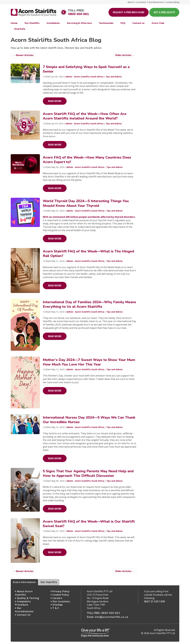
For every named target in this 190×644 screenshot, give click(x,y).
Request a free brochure (129, 12)
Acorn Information (24, 582)
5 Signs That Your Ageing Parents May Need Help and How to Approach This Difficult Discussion (88, 473)
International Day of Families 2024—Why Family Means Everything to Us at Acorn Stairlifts (89, 304)
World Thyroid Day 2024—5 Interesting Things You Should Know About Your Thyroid (86, 203)
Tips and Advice (114, 77)
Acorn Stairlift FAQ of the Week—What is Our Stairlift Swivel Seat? (89, 524)
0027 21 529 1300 (155, 601)
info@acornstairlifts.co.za (111, 617)
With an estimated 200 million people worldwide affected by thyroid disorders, (89, 217)
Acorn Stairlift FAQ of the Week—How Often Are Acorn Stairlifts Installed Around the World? (85, 116)
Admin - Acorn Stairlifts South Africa (84, 77)
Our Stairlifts (49, 582)
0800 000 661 (78, 14)
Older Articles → (125, 55)
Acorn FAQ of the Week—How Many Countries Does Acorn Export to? (87, 160)
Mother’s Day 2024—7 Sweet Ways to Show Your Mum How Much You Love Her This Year (89, 362)
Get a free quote (164, 12)
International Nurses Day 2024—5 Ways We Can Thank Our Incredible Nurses (89, 420)
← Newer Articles (23, 55)
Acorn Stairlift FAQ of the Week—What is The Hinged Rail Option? (88, 254)
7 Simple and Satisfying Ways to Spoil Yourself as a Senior (86, 69)
